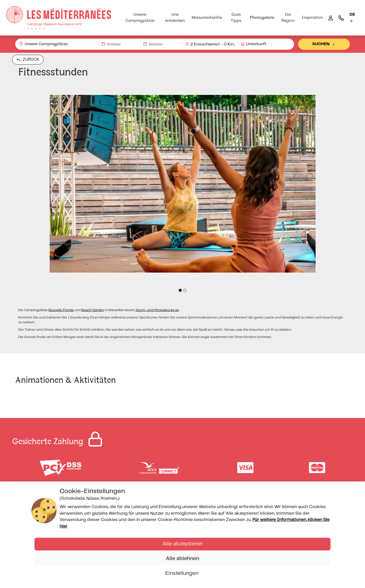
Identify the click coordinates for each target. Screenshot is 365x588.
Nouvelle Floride (61, 310)
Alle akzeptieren (182, 544)
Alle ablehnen (182, 559)
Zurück (28, 60)
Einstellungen (182, 573)
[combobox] (57, 44)
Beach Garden (93, 310)
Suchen (324, 44)
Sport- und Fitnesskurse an (157, 310)
